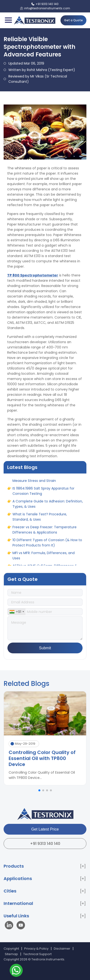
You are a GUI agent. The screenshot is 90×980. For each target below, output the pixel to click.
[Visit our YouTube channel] (21, 926)
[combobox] (17, 612)
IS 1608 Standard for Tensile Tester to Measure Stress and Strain (44, 480)
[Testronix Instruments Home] (34, 20)
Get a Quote (73, 20)
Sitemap (11, 954)
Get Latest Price (45, 829)
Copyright (11, 949)
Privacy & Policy (36, 949)
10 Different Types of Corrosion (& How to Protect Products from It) (47, 545)
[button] (39, 790)
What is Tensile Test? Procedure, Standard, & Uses (40, 519)
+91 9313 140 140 (45, 844)
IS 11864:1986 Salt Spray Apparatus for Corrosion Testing (43, 493)
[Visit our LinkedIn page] (10, 926)
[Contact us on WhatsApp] (16, 971)
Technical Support (37, 954)
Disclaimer (62, 949)
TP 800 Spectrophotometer (33, 275)
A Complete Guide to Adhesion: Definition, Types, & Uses (48, 506)
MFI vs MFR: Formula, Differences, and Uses (44, 558)
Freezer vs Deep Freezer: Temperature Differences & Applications (45, 532)
